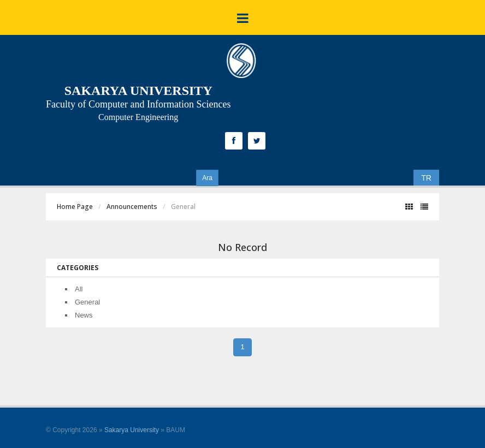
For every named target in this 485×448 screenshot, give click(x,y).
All (79, 289)
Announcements (132, 207)
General (87, 302)
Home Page (75, 207)
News (84, 315)
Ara (207, 178)
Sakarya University (132, 430)
